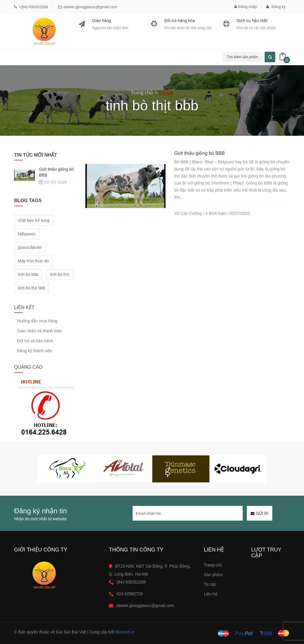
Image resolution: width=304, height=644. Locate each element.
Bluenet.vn (125, 632)
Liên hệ (211, 594)
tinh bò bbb (28, 274)
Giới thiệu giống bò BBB (200, 153)
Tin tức (210, 584)
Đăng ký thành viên (35, 351)
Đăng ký (276, 7)
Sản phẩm (213, 575)
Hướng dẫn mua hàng (37, 321)
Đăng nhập (246, 7)
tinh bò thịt (60, 274)
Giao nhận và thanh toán (40, 331)
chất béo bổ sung (34, 220)
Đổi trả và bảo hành (35, 341)
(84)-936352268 (131, 582)
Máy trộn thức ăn (33, 261)
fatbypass (27, 234)
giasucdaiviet (30, 247)
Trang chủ (213, 565)
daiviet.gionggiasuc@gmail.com (88, 7)
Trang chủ (142, 93)
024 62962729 (130, 594)
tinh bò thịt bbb (32, 288)
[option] (66, 469)
